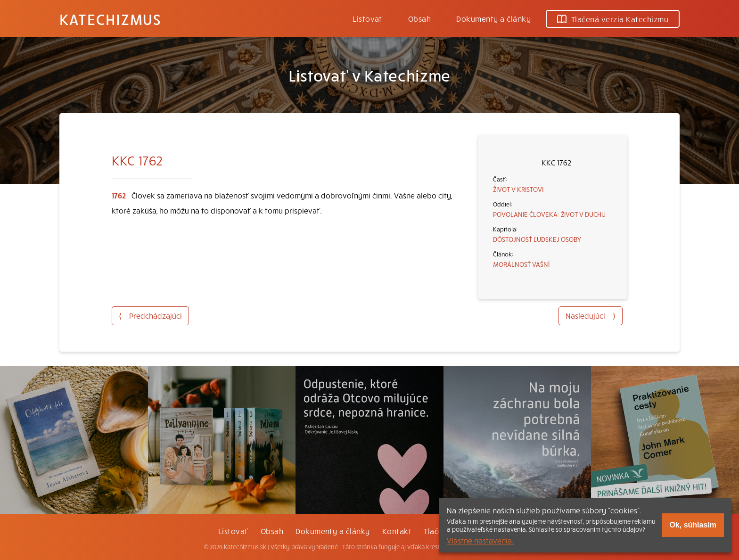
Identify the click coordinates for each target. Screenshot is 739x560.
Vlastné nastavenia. (480, 540)
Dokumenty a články (493, 18)
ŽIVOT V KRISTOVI (518, 189)
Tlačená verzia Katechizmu (613, 19)
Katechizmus (110, 19)
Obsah (419, 18)
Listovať (368, 18)
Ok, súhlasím (693, 525)
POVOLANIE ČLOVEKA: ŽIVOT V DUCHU (549, 214)
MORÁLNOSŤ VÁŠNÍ (521, 264)
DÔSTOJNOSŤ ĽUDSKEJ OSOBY (537, 239)
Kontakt (397, 531)
